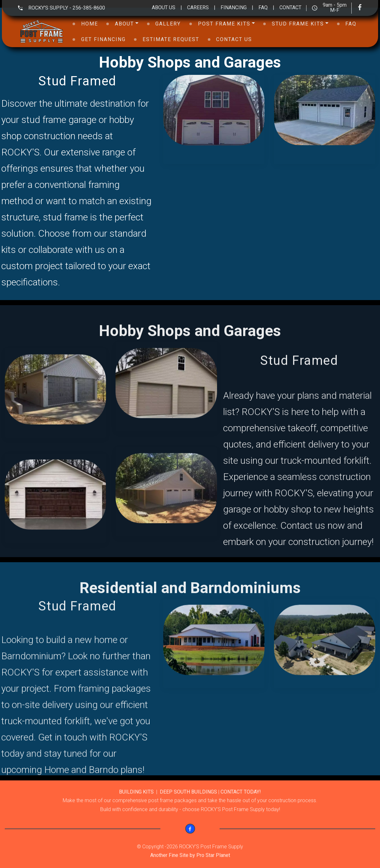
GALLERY (168, 24)
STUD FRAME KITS (298, 24)
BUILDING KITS (137, 803)
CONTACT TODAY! (241, 803)
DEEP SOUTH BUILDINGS (188, 803)
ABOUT (124, 24)
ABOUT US (164, 7)
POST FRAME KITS (224, 24)
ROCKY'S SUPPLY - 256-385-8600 (67, 8)
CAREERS (198, 7)
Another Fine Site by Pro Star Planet (190, 863)
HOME (90, 24)
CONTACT (290, 7)
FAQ (266, 7)
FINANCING (236, 7)
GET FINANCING (103, 39)
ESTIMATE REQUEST (171, 39)
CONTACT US (234, 39)
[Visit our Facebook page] (362, 8)
